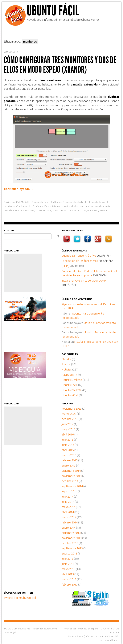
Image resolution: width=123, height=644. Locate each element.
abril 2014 (68, 512)
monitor (18, 210)
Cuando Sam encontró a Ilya (79, 256)
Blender (66, 359)
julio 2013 (68, 559)
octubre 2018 (70, 419)
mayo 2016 (68, 429)
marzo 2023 (69, 414)
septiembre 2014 (72, 486)
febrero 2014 (70, 522)
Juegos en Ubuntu (110, 640)
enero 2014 (69, 528)
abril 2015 (68, 450)
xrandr (104, 210)
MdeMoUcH (22, 202)
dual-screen (77, 206)
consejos (66, 206)
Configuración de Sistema (46, 206)
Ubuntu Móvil (70, 395)
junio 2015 (68, 445)
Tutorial (47, 210)
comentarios (40, 202)
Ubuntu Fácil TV (71, 390)
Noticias (67, 369)
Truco (39, 210)
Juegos (66, 364)
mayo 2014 (68, 507)
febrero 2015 (70, 460)
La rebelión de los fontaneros (80, 261)
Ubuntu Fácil (53, 11)
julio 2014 (68, 497)
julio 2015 (68, 440)
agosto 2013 (69, 553)
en (69, 304)
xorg (96, 210)
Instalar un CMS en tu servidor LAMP (84, 281)
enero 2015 (69, 465)
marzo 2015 (69, 455)
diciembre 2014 (71, 471)
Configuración (24, 206)
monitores (29, 210)
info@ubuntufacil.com (45, 629)
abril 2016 (68, 434)
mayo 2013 (68, 569)
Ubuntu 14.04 (60, 210)
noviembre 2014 (72, 476)
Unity (90, 210)
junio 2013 (68, 564)
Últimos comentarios (77, 299)
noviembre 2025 (72, 409)
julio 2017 (68, 424)
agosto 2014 (69, 491)
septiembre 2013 (72, 548)
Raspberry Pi (69, 375)
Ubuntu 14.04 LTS (77, 210)
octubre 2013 (70, 543)
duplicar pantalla (93, 206)
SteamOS (113, 636)
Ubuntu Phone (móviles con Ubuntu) (87, 636)
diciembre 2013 (71, 533)
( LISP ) (65, 266)
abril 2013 (68, 574)
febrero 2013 (70, 584)
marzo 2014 (69, 517)
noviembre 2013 (72, 538)
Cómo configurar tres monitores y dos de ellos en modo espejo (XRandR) (60, 65)
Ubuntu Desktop (63, 202)
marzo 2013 (69, 579)
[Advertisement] (23, 273)
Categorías (70, 354)
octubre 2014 (70, 481)
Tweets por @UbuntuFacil (20, 598)
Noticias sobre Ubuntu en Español (81, 629)
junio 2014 (68, 502)
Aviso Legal (10, 632)
